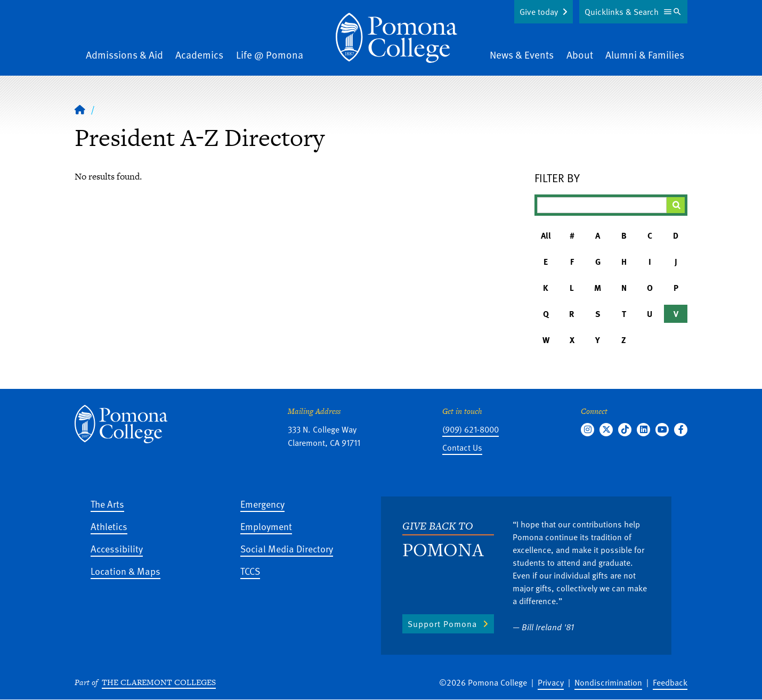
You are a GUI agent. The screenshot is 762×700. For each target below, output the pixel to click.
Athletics (109, 526)
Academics (199, 55)
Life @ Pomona (270, 55)
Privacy (551, 682)
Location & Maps (125, 571)
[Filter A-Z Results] (602, 205)
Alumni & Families (645, 55)
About (580, 55)
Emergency (262, 504)
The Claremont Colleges (159, 682)
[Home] (396, 38)
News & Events (522, 55)
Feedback (670, 682)
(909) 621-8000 (471, 429)
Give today (539, 12)
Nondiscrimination (608, 682)
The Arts (107, 504)
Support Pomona (442, 624)
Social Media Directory (287, 548)
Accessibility (117, 548)
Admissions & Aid (124, 55)
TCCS (250, 571)
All (546, 235)
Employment (266, 526)
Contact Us (462, 447)
